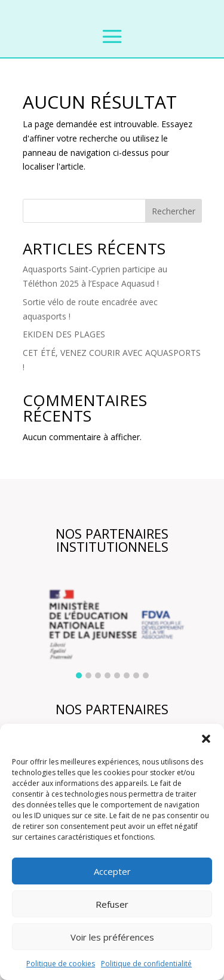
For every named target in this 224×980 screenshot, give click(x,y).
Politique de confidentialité (146, 964)
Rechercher (174, 211)
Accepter (112, 871)
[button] (206, 739)
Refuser (112, 904)
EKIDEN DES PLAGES (64, 334)
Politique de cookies (61, 964)
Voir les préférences (112, 937)
